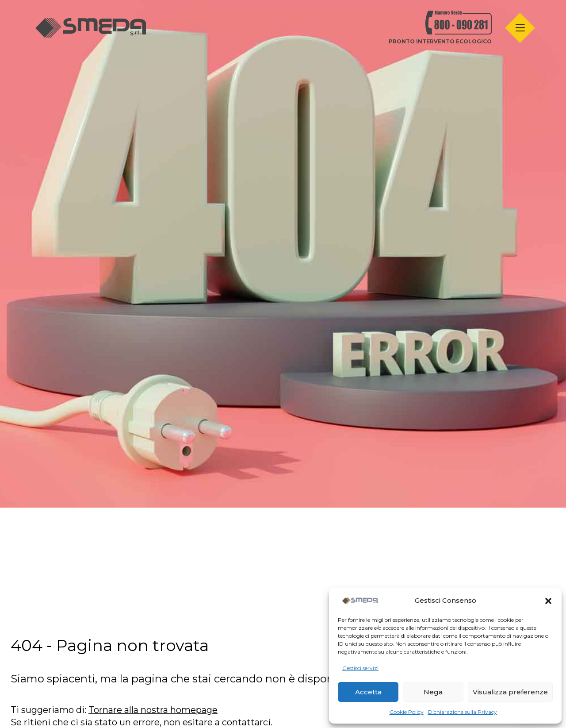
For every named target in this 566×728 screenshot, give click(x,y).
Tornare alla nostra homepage (153, 710)
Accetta (368, 692)
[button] (548, 601)
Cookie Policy (407, 712)
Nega (433, 692)
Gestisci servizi (360, 668)
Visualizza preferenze (510, 692)
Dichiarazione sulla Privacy (463, 712)
